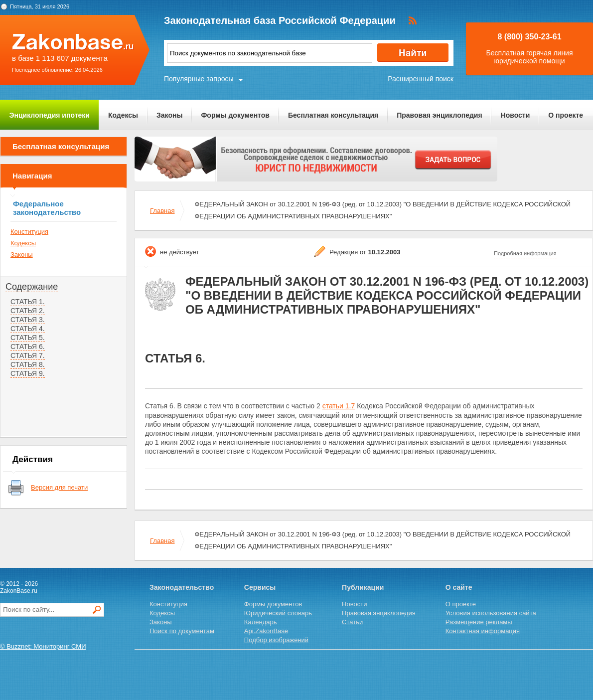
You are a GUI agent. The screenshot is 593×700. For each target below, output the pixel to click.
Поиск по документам (182, 631)
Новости (516, 115)
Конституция (29, 232)
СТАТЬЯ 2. (28, 311)
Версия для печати (59, 487)
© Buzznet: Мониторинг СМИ (43, 646)
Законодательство (182, 587)
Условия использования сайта (491, 613)
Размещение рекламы (479, 622)
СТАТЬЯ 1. (28, 302)
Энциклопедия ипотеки (50, 115)
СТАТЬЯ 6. (28, 347)
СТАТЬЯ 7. (28, 355)
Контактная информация (483, 631)
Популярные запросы (199, 79)
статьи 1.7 (339, 406)
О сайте (459, 587)
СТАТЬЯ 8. (28, 364)
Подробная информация (525, 253)
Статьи (352, 622)
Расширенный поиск (421, 79)
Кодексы (123, 115)
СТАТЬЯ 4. (28, 329)
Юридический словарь (278, 613)
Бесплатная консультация (333, 115)
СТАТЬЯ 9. (28, 373)
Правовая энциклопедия (439, 115)
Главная (162, 211)
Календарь (261, 622)
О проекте (566, 115)
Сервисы (260, 587)
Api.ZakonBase (266, 631)
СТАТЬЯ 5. (28, 338)
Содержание (32, 287)
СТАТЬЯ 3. (28, 320)
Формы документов (235, 115)
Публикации (363, 587)
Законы (169, 115)
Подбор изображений (276, 640)
